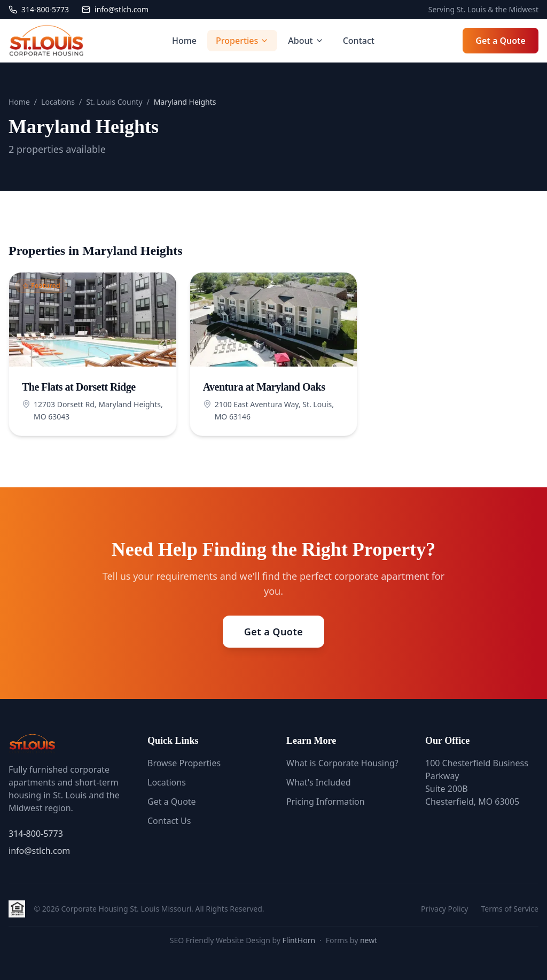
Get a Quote (501, 41)
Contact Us (169, 821)
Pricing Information (326, 802)
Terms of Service (510, 909)
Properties (242, 41)
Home (184, 41)
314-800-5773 (36, 834)
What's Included (319, 782)
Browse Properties (184, 763)
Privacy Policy (444, 909)
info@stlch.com (39, 851)
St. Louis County (114, 102)
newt (369, 940)
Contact (359, 41)
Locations (58, 102)
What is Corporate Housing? (342, 763)
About (306, 41)
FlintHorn (299, 940)
